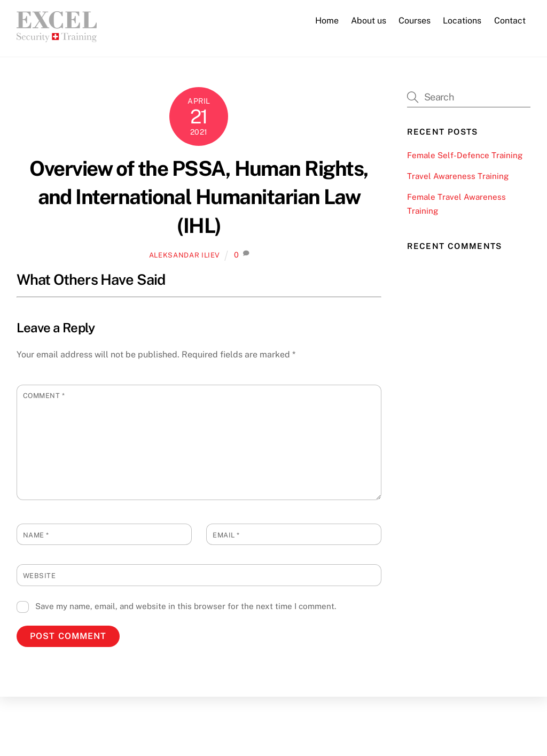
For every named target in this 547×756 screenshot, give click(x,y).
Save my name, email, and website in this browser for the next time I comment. (186, 606)
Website (40, 576)
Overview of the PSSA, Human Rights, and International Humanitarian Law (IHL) (199, 197)
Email (226, 535)
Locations (462, 21)
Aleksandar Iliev (185, 255)
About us (369, 21)
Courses (415, 21)
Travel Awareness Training (458, 176)
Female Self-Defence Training (465, 155)
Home (327, 21)
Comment (44, 396)
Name (36, 535)
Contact (510, 21)
